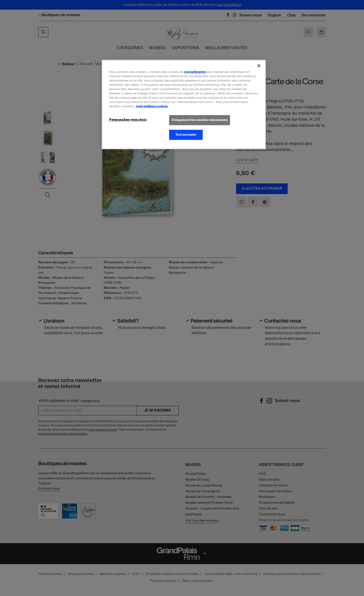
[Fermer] (259, 66)
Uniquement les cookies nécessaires (200, 120)
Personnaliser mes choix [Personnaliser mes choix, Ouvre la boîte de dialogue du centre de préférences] (128, 120)
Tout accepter (186, 135)
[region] (184, 104)
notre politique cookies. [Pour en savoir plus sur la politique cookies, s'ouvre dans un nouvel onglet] (152, 106)
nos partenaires (195, 72)
